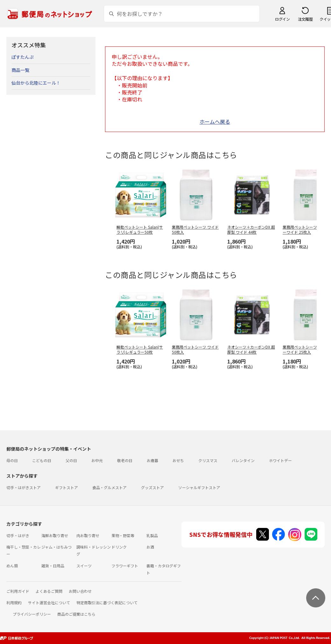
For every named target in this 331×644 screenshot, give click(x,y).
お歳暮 (152, 460)
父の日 (71, 460)
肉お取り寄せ (88, 535)
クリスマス (208, 460)
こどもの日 (42, 460)
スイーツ (84, 566)
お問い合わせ (80, 591)
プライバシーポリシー (32, 614)
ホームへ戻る (215, 121)
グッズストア (152, 487)
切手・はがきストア (24, 487)
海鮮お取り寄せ (55, 535)
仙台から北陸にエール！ (36, 83)
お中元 (97, 460)
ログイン (282, 19)
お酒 (150, 547)
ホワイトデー (280, 460)
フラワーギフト (125, 566)
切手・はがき (18, 535)
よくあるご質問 (49, 591)
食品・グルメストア (109, 487)
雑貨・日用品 (53, 566)
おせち (178, 460)
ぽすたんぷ (23, 57)
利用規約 (14, 602)
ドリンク (119, 547)
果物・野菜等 (123, 535)
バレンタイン (243, 460)
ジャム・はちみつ (56, 547)
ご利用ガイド (18, 591)
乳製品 (152, 535)
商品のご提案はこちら (76, 614)
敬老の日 (125, 460)
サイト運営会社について (49, 602)
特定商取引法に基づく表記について (107, 602)
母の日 (12, 460)
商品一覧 (20, 70)
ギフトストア (67, 487)
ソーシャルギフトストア (199, 487)
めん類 (12, 566)
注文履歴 (305, 19)
